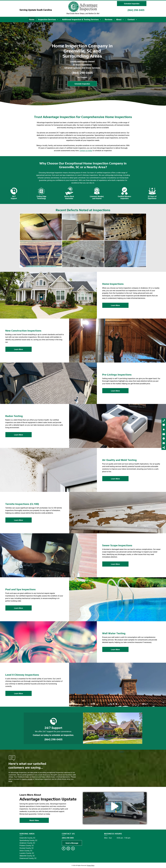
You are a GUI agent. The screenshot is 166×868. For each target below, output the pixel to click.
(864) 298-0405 (136, 10)
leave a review (27, 779)
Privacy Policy (91, 866)
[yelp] (73, 849)
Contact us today (86, 151)
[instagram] (68, 849)
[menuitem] (32, 19)
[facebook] (64, 849)
